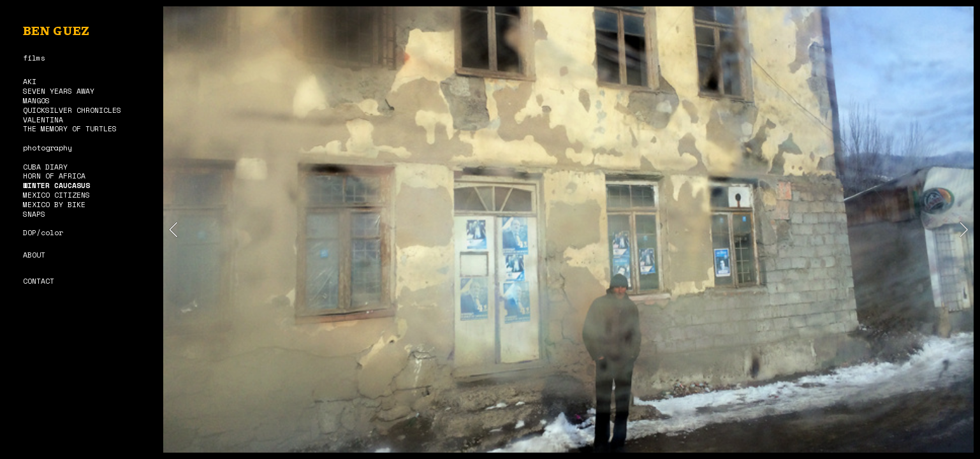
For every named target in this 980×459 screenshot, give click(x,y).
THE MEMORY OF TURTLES (70, 128)
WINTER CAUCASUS (56, 185)
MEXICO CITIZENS (56, 195)
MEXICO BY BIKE (54, 204)
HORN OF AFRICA (54, 176)
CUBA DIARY (45, 167)
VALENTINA (43, 120)
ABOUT (34, 255)
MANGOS (36, 100)
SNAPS (34, 214)
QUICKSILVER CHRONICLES (72, 110)
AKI (30, 81)
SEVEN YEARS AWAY (59, 91)
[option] (569, 229)
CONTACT (39, 281)
